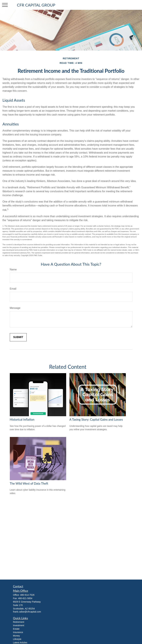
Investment (19, 625)
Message (15, 308)
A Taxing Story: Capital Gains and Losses (96, 419)
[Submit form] (18, 337)
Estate (16, 629)
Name (13, 269)
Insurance (18, 632)
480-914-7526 (27, 595)
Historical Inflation (22, 419)
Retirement (19, 622)
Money (17, 636)
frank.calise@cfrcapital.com (27, 612)
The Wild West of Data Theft (29, 483)
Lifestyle (17, 639)
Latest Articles (20, 643)
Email (13, 289)
